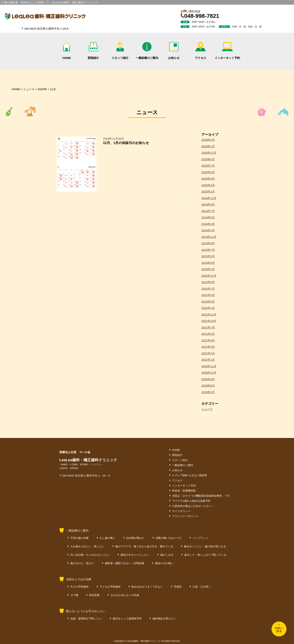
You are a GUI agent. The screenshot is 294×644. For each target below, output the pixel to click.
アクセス (201, 51)
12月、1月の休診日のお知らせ (126, 143)
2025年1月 (208, 192)
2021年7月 (208, 327)
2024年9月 (208, 204)
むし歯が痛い (107, 538)
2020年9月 (208, 379)
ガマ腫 (74, 595)
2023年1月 (208, 269)
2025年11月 (209, 153)
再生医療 (94, 595)
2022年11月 (209, 276)
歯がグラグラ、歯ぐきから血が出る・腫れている (144, 546)
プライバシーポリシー (185, 516)
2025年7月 (208, 166)
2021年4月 (208, 340)
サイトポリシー (181, 511)
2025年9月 (208, 159)
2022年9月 (208, 282)
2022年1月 (208, 308)
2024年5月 (208, 217)
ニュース (207, 409)
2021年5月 (208, 334)
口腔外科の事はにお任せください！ (193, 506)
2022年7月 (208, 289)
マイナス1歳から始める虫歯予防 (191, 501)
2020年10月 (209, 373)
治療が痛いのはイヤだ (169, 538)
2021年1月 (208, 360)
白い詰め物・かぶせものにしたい (90, 555)
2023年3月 (208, 263)
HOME (67, 51)
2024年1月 (208, 230)
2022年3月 (208, 302)
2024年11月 (209, 198)
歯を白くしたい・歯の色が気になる (205, 546)
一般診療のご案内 (147, 51)
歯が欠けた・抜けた (82, 563)
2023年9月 (208, 243)
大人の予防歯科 (79, 587)
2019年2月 (208, 392)
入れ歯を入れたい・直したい (87, 546)
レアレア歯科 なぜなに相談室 (190, 475)
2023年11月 (209, 237)
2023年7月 (208, 250)
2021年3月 (208, 347)
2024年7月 (208, 211)
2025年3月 (208, 185)
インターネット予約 (227, 51)
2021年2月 (208, 353)
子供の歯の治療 (79, 538)
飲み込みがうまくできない (147, 587)
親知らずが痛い (164, 563)
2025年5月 (208, 172)
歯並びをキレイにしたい (135, 555)
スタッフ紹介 (120, 51)
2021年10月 (209, 321)
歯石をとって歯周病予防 (127, 619)
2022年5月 (208, 295)
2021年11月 (209, 315)
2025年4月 (208, 179)
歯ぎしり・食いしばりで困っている (205, 555)
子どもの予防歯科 (110, 587)
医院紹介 (93, 51)
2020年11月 (209, 366)
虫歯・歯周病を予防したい (86, 619)
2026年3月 (208, 140)
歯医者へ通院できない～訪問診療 (124, 563)
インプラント (200, 538)
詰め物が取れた (135, 538)
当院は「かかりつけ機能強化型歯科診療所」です (201, 496)
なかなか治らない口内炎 (125, 595)
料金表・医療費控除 (184, 491)
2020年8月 (208, 386)
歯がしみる (167, 555)
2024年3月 (208, 224)
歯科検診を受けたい (164, 619)
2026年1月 (208, 146)
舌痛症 (178, 587)
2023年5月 (208, 256)
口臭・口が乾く (202, 587)
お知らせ (174, 51)
